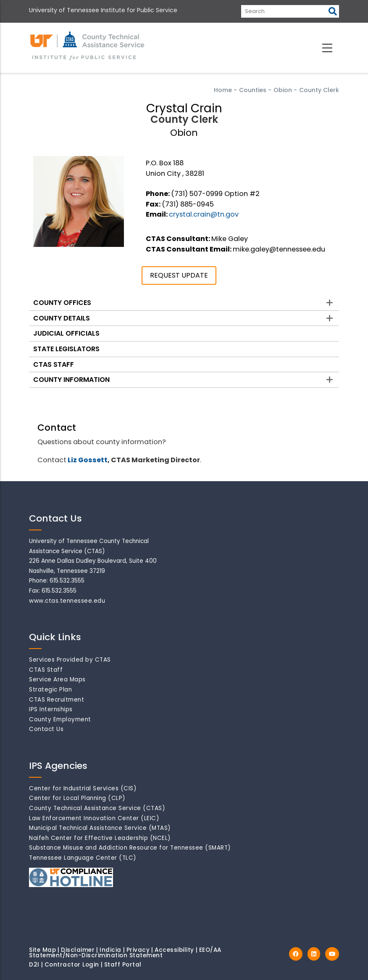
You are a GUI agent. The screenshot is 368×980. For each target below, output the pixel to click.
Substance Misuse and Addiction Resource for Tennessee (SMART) (130, 848)
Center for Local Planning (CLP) (77, 798)
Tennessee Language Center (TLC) (83, 858)
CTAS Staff (54, 364)
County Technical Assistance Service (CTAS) (97, 808)
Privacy (138, 950)
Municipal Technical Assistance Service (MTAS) (100, 828)
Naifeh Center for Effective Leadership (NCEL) (100, 838)
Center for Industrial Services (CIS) (83, 788)
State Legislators (66, 349)
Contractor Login (72, 965)
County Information (71, 380)
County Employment (60, 719)
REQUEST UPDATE (179, 275)
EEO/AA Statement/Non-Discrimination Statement (125, 953)
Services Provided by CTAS (70, 660)
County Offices (62, 303)
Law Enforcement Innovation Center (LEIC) (94, 818)
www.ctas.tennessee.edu (67, 601)
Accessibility (174, 950)
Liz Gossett (88, 460)
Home (223, 90)
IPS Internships (51, 709)
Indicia (110, 950)
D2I (34, 965)
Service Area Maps (57, 679)
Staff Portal (123, 965)
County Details (62, 318)
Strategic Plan (50, 690)
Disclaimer (78, 950)
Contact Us (46, 729)
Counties (253, 90)
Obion (283, 90)
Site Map (42, 950)
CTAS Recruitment (57, 700)
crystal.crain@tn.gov (204, 214)
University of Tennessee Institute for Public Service (103, 10)
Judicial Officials (66, 333)
